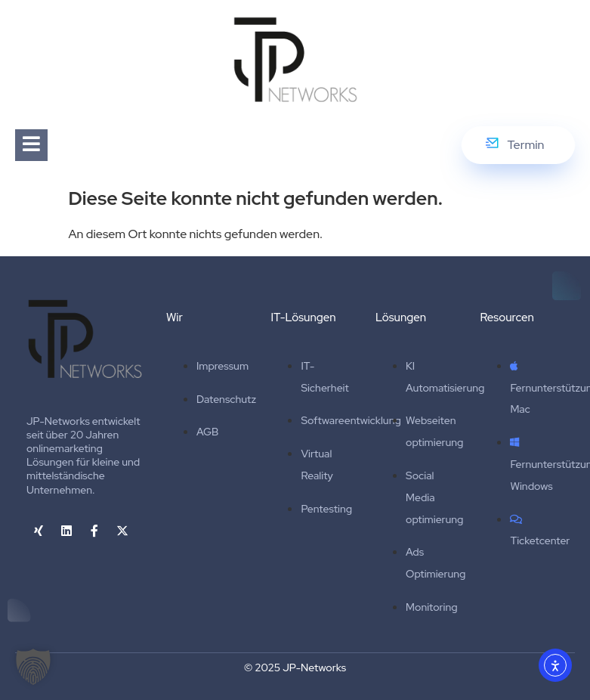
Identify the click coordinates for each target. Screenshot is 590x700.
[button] (33, 667)
